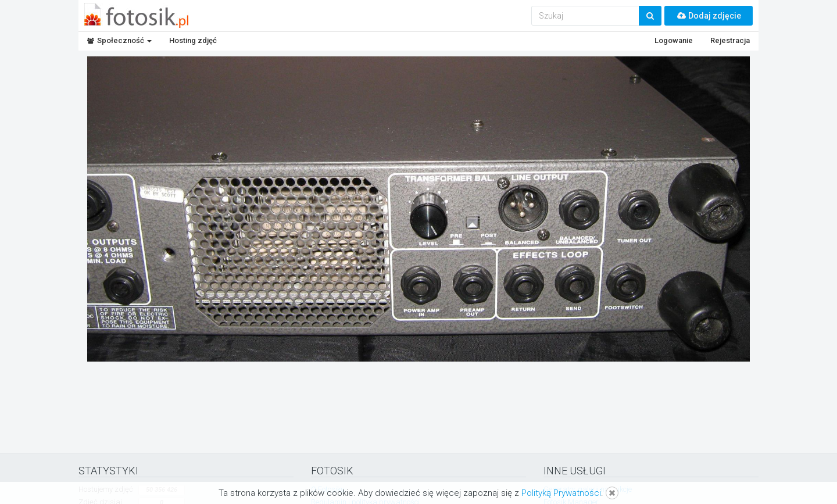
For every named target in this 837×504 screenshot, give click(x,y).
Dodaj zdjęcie (709, 16)
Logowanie (674, 40)
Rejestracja (730, 40)
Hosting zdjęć (193, 40)
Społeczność (119, 40)
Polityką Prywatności (561, 493)
